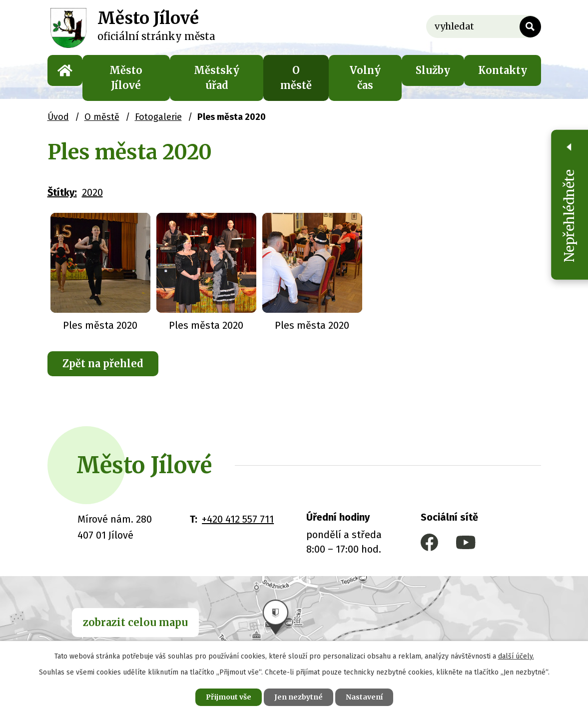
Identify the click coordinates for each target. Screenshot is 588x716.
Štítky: (62, 192)
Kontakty (503, 70)
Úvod (65, 70)
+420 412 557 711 (238, 519)
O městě (296, 78)
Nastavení (364, 697)
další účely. (516, 656)
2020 (92, 192)
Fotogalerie (158, 117)
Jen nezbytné (298, 697)
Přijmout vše (229, 697)
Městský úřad (217, 78)
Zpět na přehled (103, 363)
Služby (433, 70)
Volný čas (365, 78)
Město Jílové (126, 78)
